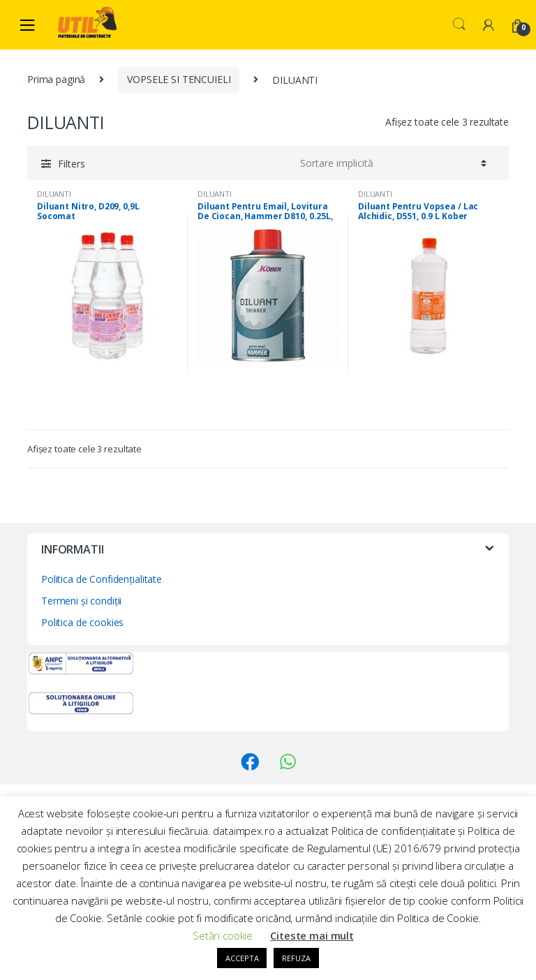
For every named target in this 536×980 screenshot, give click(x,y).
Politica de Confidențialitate (102, 579)
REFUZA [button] (296, 958)
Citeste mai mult (312, 935)
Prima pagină (56, 79)
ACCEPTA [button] (242, 958)
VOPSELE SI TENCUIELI (179, 79)
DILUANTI (54, 194)
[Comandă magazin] (391, 163)
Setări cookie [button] (223, 935)
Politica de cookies (82, 622)
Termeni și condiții (81, 601)
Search (459, 24)
